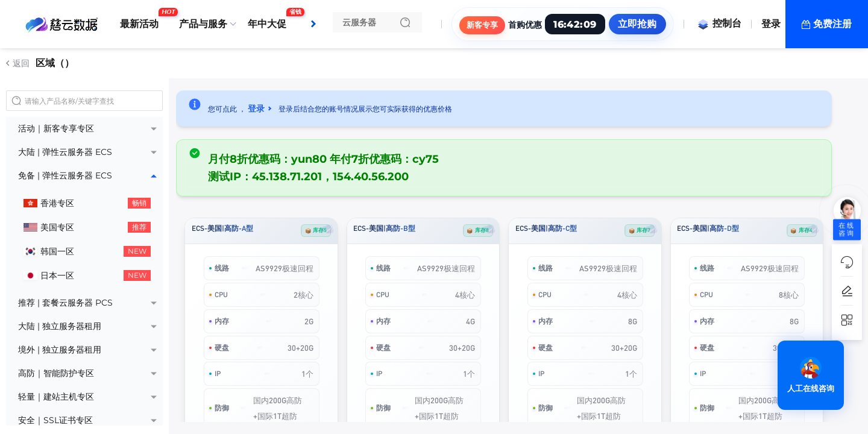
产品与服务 (203, 24)
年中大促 (270, 19)
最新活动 (142, 19)
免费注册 (832, 24)
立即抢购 (637, 24)
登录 (771, 24)
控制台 (719, 23)
